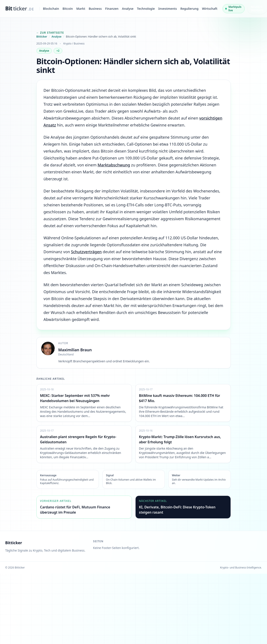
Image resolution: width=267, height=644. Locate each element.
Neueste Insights (257, 9)
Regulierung (190, 9)
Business (95, 9)
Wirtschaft (210, 9)
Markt (81, 9)
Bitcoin (68, 9)
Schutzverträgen (86, 252)
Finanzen (112, 9)
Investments (168, 9)
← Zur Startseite (50, 33)
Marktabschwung (114, 165)
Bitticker (42, 37)
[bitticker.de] (20, 9)
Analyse (128, 9)
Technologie (146, 9)
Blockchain (51, 9)
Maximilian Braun (75, 350)
